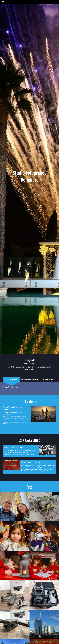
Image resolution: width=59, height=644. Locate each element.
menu (3, 2)
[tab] (11, 380)
